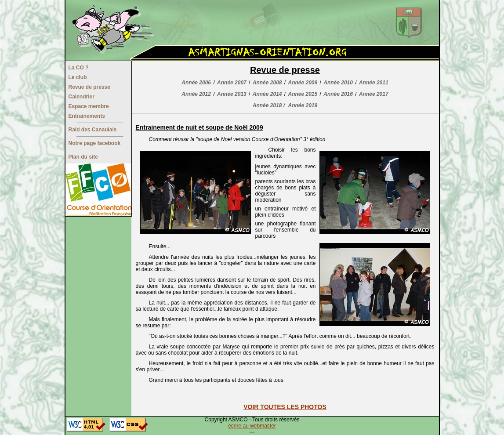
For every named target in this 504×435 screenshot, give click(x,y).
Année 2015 (303, 94)
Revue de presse (89, 87)
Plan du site (83, 157)
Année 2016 (338, 94)
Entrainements (87, 116)
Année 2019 (303, 105)
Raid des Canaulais (93, 130)
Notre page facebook (95, 143)
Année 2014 (267, 94)
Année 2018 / (269, 105)
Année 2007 (232, 83)
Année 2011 (374, 83)
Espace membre (89, 106)
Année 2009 (303, 83)
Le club (78, 77)
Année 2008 (267, 83)
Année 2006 (196, 83)
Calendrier (82, 97)
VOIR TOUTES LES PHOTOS (285, 407)
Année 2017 (374, 94)
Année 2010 (338, 83)
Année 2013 (232, 94)
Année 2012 (196, 94)
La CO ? (79, 68)
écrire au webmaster (252, 426)
